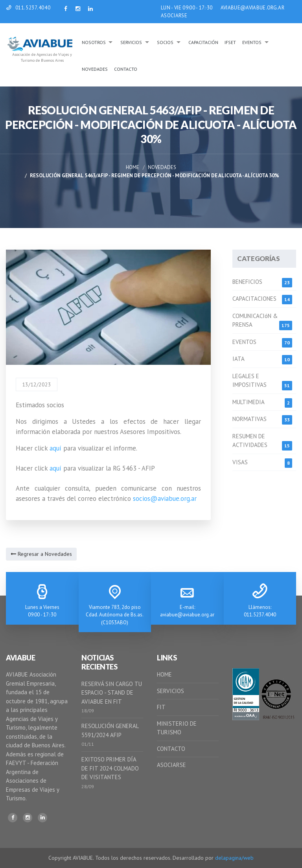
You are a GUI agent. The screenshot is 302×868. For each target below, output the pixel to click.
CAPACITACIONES (254, 299)
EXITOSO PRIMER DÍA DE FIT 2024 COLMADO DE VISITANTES (110, 768)
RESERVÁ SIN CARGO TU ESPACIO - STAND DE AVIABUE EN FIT (112, 693)
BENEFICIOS (247, 282)
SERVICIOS (170, 691)
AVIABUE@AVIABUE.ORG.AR (252, 8)
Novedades (95, 69)
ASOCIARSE (174, 16)
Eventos (252, 42)
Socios (165, 42)
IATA (238, 359)
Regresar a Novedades (41, 554)
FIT (161, 707)
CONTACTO (171, 749)
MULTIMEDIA (249, 402)
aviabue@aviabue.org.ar (187, 615)
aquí (55, 448)
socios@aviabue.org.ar (165, 498)
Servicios (131, 42)
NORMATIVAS (250, 419)
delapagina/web (234, 858)
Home (133, 167)
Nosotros (94, 42)
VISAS (240, 462)
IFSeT (230, 42)
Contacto (126, 69)
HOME (164, 674)
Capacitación (203, 42)
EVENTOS (244, 342)
